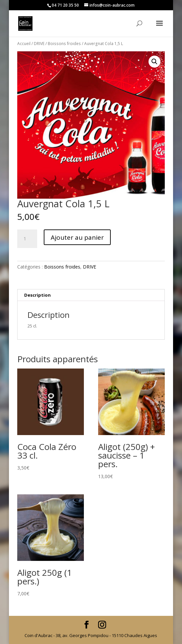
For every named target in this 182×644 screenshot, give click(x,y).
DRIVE (39, 44)
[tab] (91, 295)
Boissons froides (64, 44)
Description (37, 295)
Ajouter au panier (77, 237)
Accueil (24, 44)
